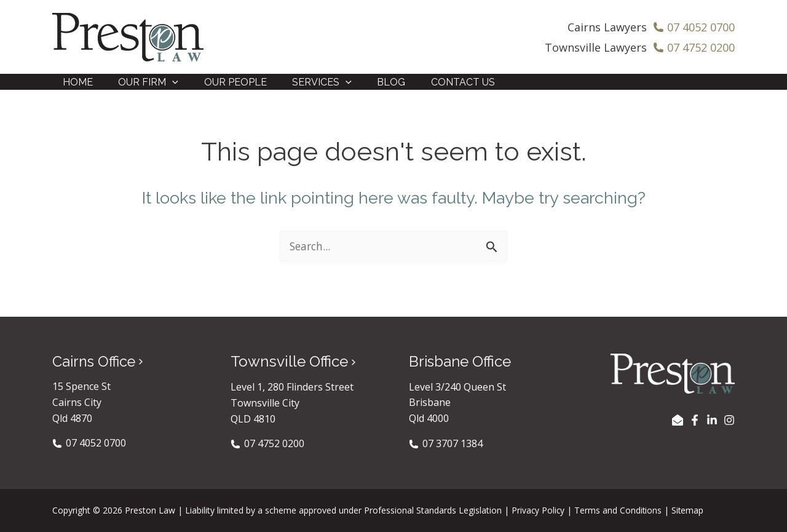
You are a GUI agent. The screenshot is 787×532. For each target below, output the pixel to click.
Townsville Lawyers (596, 47)
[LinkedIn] (712, 419)
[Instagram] (729, 419)
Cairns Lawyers (607, 27)
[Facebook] (695, 419)
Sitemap (690, 510)
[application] (167, 87)
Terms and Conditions (619, 510)
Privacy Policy (539, 510)
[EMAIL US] (678, 419)
